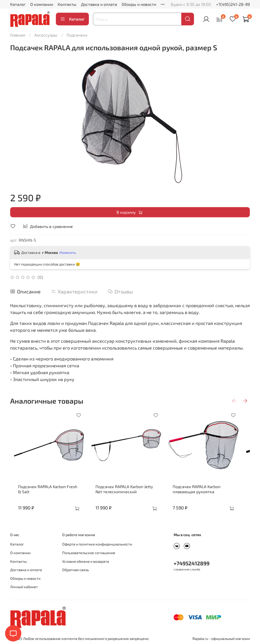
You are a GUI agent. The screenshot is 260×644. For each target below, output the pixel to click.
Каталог (18, 4)
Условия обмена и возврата (86, 561)
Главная (18, 35)
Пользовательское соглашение (89, 553)
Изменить (68, 252)
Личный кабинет (24, 587)
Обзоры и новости (139, 4)
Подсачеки (77, 35)
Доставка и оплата (99, 4)
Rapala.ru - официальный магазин (221, 639)
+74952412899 (192, 563)
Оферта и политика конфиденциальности (97, 544)
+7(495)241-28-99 (233, 4)
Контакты (67, 4)
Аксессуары (46, 35)
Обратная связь (76, 570)
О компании (42, 4)
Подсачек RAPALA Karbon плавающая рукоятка (203, 494)
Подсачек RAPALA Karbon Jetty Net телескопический (129, 494)
